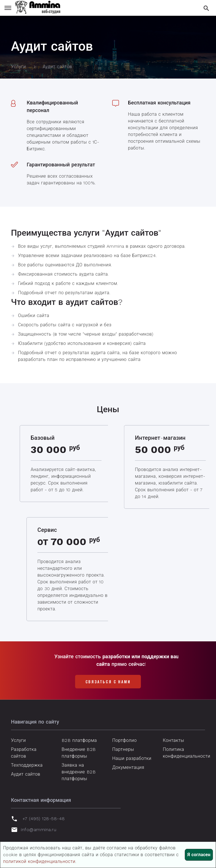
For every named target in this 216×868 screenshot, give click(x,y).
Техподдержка (27, 765)
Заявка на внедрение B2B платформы (79, 772)
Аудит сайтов (26, 774)
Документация (128, 767)
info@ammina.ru (39, 830)
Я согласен (199, 855)
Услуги (18, 740)
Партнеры (123, 749)
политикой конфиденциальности (39, 861)
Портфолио (124, 740)
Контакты (174, 740)
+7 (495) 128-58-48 (44, 819)
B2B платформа (79, 740)
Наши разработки (132, 758)
